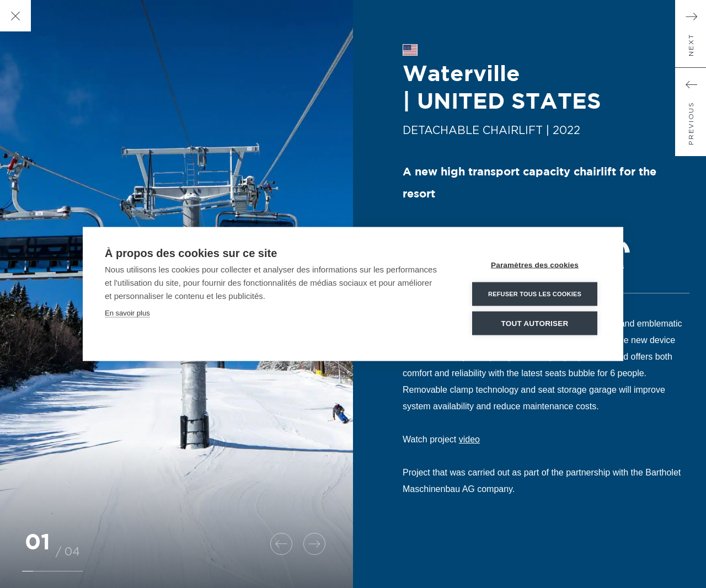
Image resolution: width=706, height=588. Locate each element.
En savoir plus (127, 313)
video (469, 439)
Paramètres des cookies (535, 265)
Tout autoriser (535, 324)
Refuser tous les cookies (535, 294)
